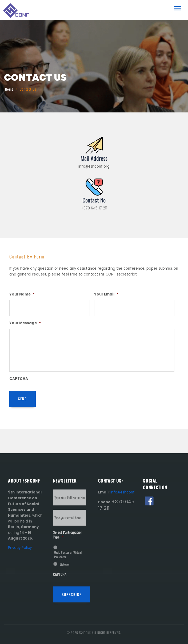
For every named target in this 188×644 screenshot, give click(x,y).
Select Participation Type (68, 535)
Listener (65, 564)
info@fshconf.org (126, 492)
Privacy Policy (20, 548)
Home (9, 89)
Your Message (25, 323)
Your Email (106, 294)
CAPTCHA (19, 379)
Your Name (22, 294)
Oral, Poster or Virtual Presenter (68, 554)
